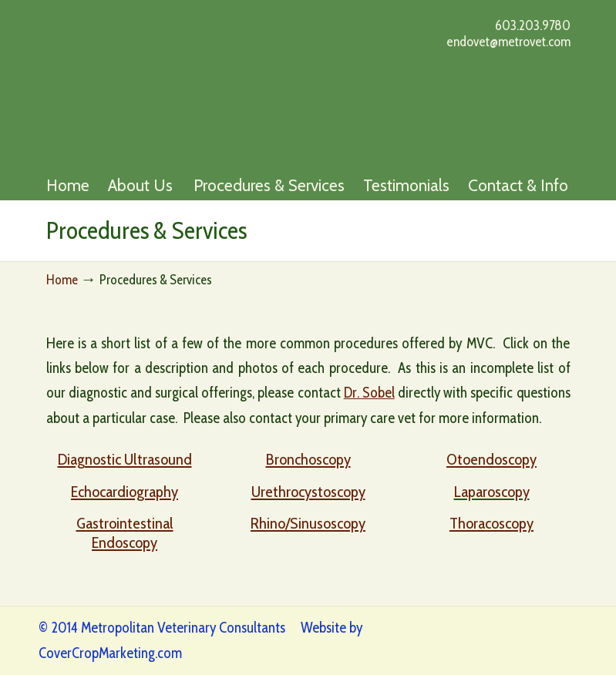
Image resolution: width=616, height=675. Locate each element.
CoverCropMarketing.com (110, 653)
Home (62, 279)
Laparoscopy (492, 491)
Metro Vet (199, 85)
